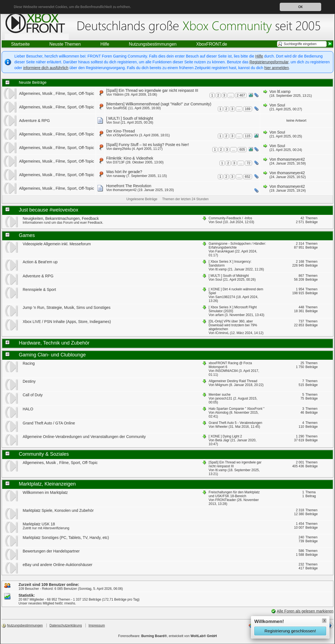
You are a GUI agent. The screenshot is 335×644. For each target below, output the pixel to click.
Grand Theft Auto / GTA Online (49, 423)
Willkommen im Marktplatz (45, 492)
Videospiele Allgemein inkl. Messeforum (57, 244)
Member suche (220, 395)
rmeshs (70, 603)
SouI (281, 105)
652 (248, 177)
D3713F (119, 162)
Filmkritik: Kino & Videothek (130, 158)
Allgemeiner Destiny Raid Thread (233, 381)
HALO (28, 409)
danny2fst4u (122, 149)
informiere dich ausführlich (46, 68)
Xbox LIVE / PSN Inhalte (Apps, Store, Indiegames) (67, 322)
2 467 (241, 95)
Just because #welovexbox (49, 210)
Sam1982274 (225, 297)
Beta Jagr (222, 440)
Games (27, 235)
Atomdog (222, 413)
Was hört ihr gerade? (124, 172)
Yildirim (118, 95)
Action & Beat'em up (40, 262)
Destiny (29, 381)
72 (248, 163)
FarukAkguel (225, 251)
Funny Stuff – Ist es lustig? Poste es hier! (154, 145)
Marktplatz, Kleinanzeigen (47, 484)
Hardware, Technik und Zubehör (54, 343)
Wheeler (222, 427)
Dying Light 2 (232, 436)
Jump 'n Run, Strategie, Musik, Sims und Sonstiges (67, 307)
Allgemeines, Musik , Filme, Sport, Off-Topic (57, 93)
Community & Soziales (44, 454)
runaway (119, 176)
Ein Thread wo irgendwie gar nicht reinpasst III (158, 90)
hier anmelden (277, 68)
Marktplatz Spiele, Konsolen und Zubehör (58, 510)
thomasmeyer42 (291, 159)
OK (300, 7)
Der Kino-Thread (121, 131)
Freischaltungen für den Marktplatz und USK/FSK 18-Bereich (234, 494)
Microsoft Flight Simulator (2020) (233, 309)
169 (248, 109)
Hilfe (259, 56)
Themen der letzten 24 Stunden (185, 199)
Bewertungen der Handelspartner (51, 551)
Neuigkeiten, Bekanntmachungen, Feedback (61, 218)
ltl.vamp (284, 92)
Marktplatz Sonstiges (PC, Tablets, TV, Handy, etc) (66, 538)
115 (248, 136)
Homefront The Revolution (129, 186)
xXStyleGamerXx (125, 135)
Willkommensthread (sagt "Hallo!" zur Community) (168, 104)
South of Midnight (138, 118)
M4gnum (222, 385)
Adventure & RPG (34, 121)
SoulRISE (120, 108)
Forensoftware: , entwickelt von (168, 636)
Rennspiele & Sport (39, 290)
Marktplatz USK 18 (39, 524)
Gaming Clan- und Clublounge (52, 355)
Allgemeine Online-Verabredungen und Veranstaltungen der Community (84, 437)
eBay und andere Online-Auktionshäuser (57, 565)
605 (242, 150)
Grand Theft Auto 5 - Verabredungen (235, 423)
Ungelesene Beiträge (142, 199)
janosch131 (224, 398)
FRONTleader (226, 500)
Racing (29, 363)
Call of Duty (33, 395)
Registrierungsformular (269, 62)
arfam (220, 315)
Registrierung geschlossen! (290, 631)
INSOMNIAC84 (227, 371)
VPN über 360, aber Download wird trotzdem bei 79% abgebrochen (233, 325)
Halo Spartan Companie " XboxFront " (237, 409)
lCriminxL (222, 333)
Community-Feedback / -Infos (230, 218)
